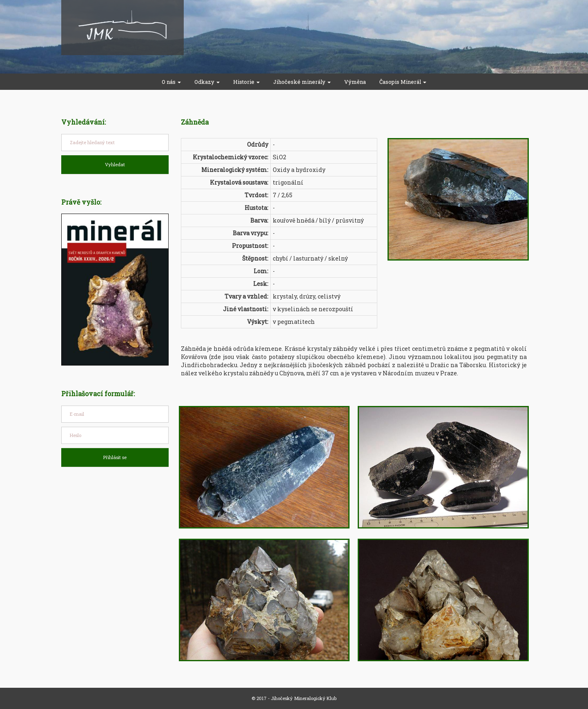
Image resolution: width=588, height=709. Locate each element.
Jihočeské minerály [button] (302, 82)
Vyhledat (115, 164)
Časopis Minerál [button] (403, 82)
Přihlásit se (115, 457)
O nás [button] (171, 82)
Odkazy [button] (207, 82)
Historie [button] (246, 82)
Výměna (355, 82)
